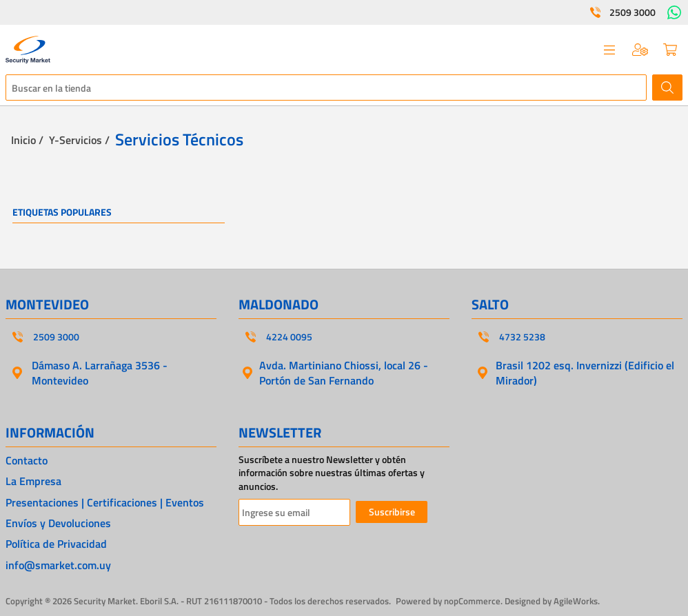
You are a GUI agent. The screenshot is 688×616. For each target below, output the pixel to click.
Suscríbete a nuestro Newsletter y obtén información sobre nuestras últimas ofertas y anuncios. (332, 473)
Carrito (670, 50)
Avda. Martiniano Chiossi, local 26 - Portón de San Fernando (344, 373)
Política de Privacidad (56, 544)
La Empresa (33, 481)
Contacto (27, 460)
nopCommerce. (473, 601)
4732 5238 (522, 337)
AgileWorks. (577, 601)
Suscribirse (392, 512)
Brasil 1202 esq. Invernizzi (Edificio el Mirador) (585, 373)
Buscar (667, 88)
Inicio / (27, 140)
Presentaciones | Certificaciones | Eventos (105, 502)
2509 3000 (633, 12)
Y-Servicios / (79, 140)
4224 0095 (289, 337)
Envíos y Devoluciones (58, 523)
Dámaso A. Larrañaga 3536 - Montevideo (100, 373)
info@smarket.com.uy (58, 565)
